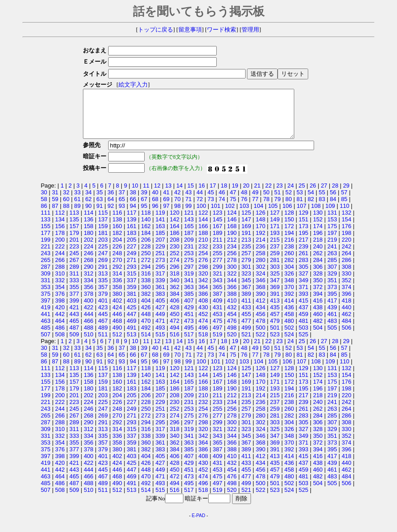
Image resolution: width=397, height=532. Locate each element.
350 (318, 290)
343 (217, 290)
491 (131, 337)
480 (289, 330)
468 (117, 330)
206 (146, 249)
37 (122, 202)
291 (103, 276)
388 (232, 303)
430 (203, 317)
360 (146, 296)
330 (346, 283)
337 (131, 290)
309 (46, 283)
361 (160, 296)
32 (66, 202)
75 (233, 209)
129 (303, 222)
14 (179, 195)
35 (100, 202)
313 (103, 283)
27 (324, 195)
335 (103, 290)
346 (260, 290)
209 (189, 249)
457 (275, 323)
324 (260, 283)
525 (303, 344)
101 (216, 215)
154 (346, 229)
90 (88, 215)
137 (103, 229)
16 (201, 195)
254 (203, 263)
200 (60, 249)
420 (60, 317)
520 (232, 344)
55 (322, 202)
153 (332, 229)
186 (175, 242)
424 (117, 317)
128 (289, 222)
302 (260, 276)
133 (46, 229)
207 (160, 249)
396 (346, 303)
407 (189, 310)
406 (175, 310)
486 (60, 337)
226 (117, 256)
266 (60, 269)
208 (175, 249)
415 (303, 310)
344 (232, 290)
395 (332, 303)
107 (301, 215)
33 (78, 202)
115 (103, 222)
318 (175, 283)
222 (60, 256)
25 (302, 195)
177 (46, 242)
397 (46, 310)
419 (46, 317)
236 (260, 256)
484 (346, 330)
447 (131, 323)
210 (203, 249)
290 (89, 276)
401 (103, 310)
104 (258, 215)
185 (160, 242)
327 (303, 283)
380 (117, 303)
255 (217, 263)
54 (311, 202)
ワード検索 (221, 30)
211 (217, 249)
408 (203, 310)
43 (188, 202)
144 (203, 229)
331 (46, 290)
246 (89, 263)
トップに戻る (155, 30)
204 (117, 249)
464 (60, 330)
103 (244, 215)
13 (168, 195)
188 (203, 242)
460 (318, 323)
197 (332, 242)
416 (318, 310)
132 (346, 222)
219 (332, 249)
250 (146, 263)
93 (122, 215)
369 (275, 296)
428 (175, 317)
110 (345, 215)
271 (131, 269)
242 (346, 256)
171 (275, 236)
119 (160, 222)
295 (160, 276)
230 (175, 256)
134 (60, 229)
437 (303, 317)
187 (189, 242)
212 (232, 249)
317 (160, 283)
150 (289, 229)
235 (246, 256)
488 (89, 337)
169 (246, 236)
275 (189, 269)
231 (189, 256)
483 (332, 330)
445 (103, 323)
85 (344, 209)
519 (217, 344)
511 (103, 344)
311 (74, 283)
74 (222, 209)
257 (246, 263)
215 (275, 249)
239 (303, 256)
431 (217, 317)
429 (189, 317)
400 (89, 310)
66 (133, 209)
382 (146, 303)
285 (332, 269)
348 (289, 290)
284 (318, 269)
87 (55, 215)
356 (89, 296)
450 (175, 323)
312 (89, 283)
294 (146, 276)
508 (60, 344)
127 (275, 222)
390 (260, 303)
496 (203, 337)
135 (74, 229)
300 (232, 276)
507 (46, 344)
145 (217, 229)
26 (313, 195)
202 (89, 249)
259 (275, 263)
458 (289, 323)
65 (122, 209)
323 (246, 283)
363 (189, 296)
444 (89, 323)
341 (189, 290)
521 (246, 344)
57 (344, 202)
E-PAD (199, 525)
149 (275, 229)
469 (131, 330)
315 (131, 283)
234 (232, 256)
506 (346, 337)
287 (46, 276)
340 (175, 290)
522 (260, 344)
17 (213, 195)
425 (131, 317)
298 (203, 276)
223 (74, 256)
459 (303, 323)
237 (275, 256)
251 (160, 263)
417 (332, 310)
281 (275, 269)
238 (289, 256)
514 (146, 344)
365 (217, 296)
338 (146, 290)
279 (246, 269)
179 (74, 242)
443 (74, 323)
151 (303, 229)
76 (244, 209)
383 (160, 303)
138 (117, 229)
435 (275, 317)
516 (175, 344)
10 (135, 195)
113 (74, 222)
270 (117, 269)
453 (217, 323)
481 (303, 330)
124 (232, 222)
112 (60, 222)
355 (74, 296)
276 (203, 269)
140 (146, 229)
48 (244, 202)
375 (46, 303)
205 (131, 249)
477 (246, 330)
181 (103, 242)
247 (103, 263)
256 (232, 263)
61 (78, 209)
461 (332, 323)
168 (232, 236)
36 (111, 202)
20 (246, 195)
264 (346, 263)
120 (175, 222)
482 (318, 330)
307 (332, 276)
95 (144, 215)
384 (175, 303)
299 (217, 276)
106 (287, 215)
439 (332, 317)
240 (318, 256)
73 (211, 209)
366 (232, 296)
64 (111, 209)
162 (146, 236)
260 (289, 263)
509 (74, 344)
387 (217, 303)
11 (146, 195)
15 (191, 195)
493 (160, 337)
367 (246, 296)
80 (288, 209)
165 (189, 236)
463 (46, 330)
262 (318, 263)
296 (175, 276)
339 (160, 290)
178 (60, 242)
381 (131, 303)
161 (131, 236)
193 (275, 242)
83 (322, 209)
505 (332, 337)
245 (74, 263)
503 (303, 337)
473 (189, 330)
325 (275, 283)
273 (160, 269)
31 (55, 202)
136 (89, 229)
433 (246, 317)
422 (89, 317)
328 (318, 283)
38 (133, 202)
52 (288, 202)
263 (332, 263)
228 (146, 256)
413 (275, 310)
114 (89, 222)
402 (117, 310)
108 (316, 215)
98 (178, 215)
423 (103, 317)
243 (46, 263)
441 (46, 323)
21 (257, 195)
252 (175, 263)
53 (300, 202)
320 (203, 283)
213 (246, 249)
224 (89, 256)
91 (100, 215)
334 (89, 290)
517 (189, 344)
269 (103, 269)
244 (60, 263)
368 (260, 296)
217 (303, 249)
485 (46, 337)
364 (203, 296)
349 (303, 290)
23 (279, 195)
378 (89, 303)
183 (131, 242)
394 (318, 303)
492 (146, 337)
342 (203, 290)
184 (146, 242)
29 (346, 195)
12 (157, 195)
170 (260, 236)
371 (303, 296)
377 (74, 303)
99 (188, 215)
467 (103, 330)
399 (74, 310)
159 (103, 236)
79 (278, 209)
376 (60, 303)
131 (332, 222)
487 (74, 337)
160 (117, 236)
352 (346, 290)
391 (275, 303)
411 (246, 310)
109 (330, 215)
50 (266, 202)
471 (160, 330)
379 (103, 303)
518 (203, 344)
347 (275, 290)
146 (232, 229)
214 (260, 249)
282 (289, 269)
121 (189, 222)
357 (103, 296)
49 (255, 202)
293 (131, 276)
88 (66, 215)
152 (318, 229)
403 (131, 310)
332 (60, 290)
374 (346, 296)
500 (260, 337)
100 (201, 215)
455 (246, 323)
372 (318, 296)
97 (166, 215)
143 (189, 229)
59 (55, 209)
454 (232, 323)
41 (166, 202)
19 (235, 195)
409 (217, 310)
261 (303, 263)
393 (303, 303)
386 (203, 303)
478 (260, 330)
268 (89, 269)
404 (146, 310)
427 (160, 317)
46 (222, 202)
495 (189, 337)
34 (88, 202)
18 (224, 195)
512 (117, 344)
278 (232, 269)
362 (175, 296)
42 (178, 202)
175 (332, 236)
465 (74, 330)
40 (155, 202)
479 (275, 330)
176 (346, 236)
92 (111, 215)
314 (117, 283)
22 (269, 195)
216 (289, 249)
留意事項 (190, 30)
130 (318, 222)
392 (289, 303)
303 (275, 276)
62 (88, 209)
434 (260, 317)
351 (332, 290)
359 (131, 296)
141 (160, 229)
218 (318, 249)
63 (100, 209)
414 (289, 310)
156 (60, 236)
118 (146, 222)
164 (175, 236)
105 (273, 215)
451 (189, 323)
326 (289, 283)
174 (318, 236)
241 (332, 256)
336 (117, 290)
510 (89, 344)
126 (260, 222)
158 (89, 236)
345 (246, 290)
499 (246, 337)
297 (189, 276)
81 (300, 209)
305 (303, 276)
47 (233, 202)
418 (346, 310)
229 (160, 256)
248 (117, 263)
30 (44, 202)
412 (260, 310)
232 (203, 256)
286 (346, 269)
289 (74, 276)
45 (211, 202)
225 (103, 256)
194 (289, 242)
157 (74, 236)
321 (217, 283)
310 (60, 283)
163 (160, 236)
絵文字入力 (130, 85)
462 (346, 323)
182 (117, 242)
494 (175, 337)
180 (89, 242)
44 (200, 202)
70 (178, 209)
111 (46, 222)
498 (232, 337)
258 (260, 263)
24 (291, 195)
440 (346, 317)
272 (146, 269)
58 (44, 209)
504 (318, 337)
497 (217, 337)
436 (289, 317)
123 (217, 222)
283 (303, 269)
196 (318, 242)
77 (255, 209)
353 (46, 296)
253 (189, 263)
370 (289, 296)
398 (60, 310)
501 (275, 337)
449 (160, 323)
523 (275, 344)
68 (155, 209)
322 (232, 283)
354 (60, 296)
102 (230, 215)
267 (74, 269)
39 (144, 202)
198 (346, 242)
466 (89, 330)
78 (266, 209)
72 (200, 209)
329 (332, 283)
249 (131, 263)
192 (260, 242)
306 (318, 276)
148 (260, 229)
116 (117, 222)
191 (246, 242)
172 (289, 236)
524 (289, 344)
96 (155, 215)
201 (74, 249)
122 (203, 222)
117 (131, 222)
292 (117, 276)
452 (203, 323)
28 (335, 195)
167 (217, 236)
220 (346, 249)
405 (160, 310)
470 (146, 330)
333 (74, 290)
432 (232, 317)
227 (131, 256)
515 (160, 344)
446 (117, 323)
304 (289, 276)
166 (203, 236)
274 (175, 269)
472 (175, 330)
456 (260, 323)
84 (333, 209)
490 (117, 337)
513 (131, 344)
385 (189, 303)
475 (217, 330)
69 (166, 209)
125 (246, 222)
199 (46, 249)
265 (46, 269)
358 (117, 296)
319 (189, 283)
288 (60, 276)
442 (60, 323)
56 (333, 202)
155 (46, 236)
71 (188, 209)
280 (260, 269)
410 (232, 310)
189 (217, 242)
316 (146, 283)
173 (303, 236)
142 (175, 229)
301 (246, 276)
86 (44, 215)
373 (332, 296)
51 (278, 202)
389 (246, 303)
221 (46, 256)
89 (78, 215)
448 (146, 323)
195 (303, 242)
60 (66, 209)
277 (217, 269)
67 (144, 209)
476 (232, 330)
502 (289, 337)
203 (103, 249)
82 (311, 209)
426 (146, 317)
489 (103, 337)
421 (74, 317)
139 (131, 229)
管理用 (250, 30)
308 (346, 276)
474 (203, 330)
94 (133, 215)
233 (217, 256)
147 (246, 229)
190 (232, 242)
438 (318, 317)
